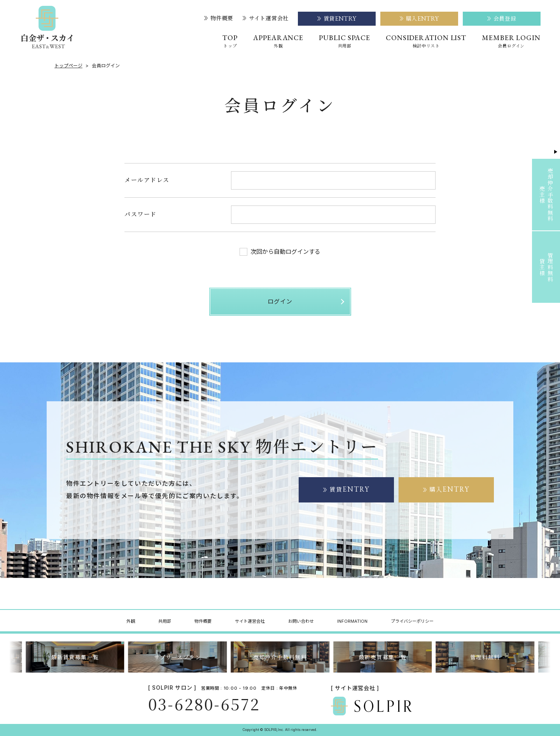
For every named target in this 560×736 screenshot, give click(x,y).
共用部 (165, 621)
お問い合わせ (301, 621)
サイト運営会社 (266, 18)
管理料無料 (485, 657)
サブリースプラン (178, 657)
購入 (450, 489)
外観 (131, 621)
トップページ (68, 66)
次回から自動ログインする (280, 252)
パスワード (141, 214)
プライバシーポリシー (412, 621)
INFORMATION (352, 621)
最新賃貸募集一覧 (75, 657)
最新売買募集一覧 (382, 657)
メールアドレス (147, 180)
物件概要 (219, 18)
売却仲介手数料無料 (280, 657)
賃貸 (350, 489)
